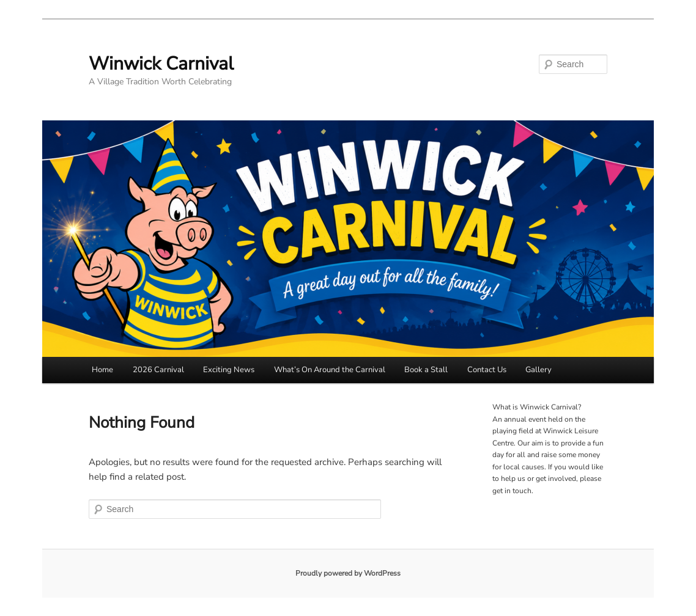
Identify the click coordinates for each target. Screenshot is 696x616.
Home (102, 370)
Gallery (539, 370)
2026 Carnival (158, 370)
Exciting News (229, 370)
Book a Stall (426, 370)
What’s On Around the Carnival (330, 370)
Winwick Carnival (161, 64)
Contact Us (487, 370)
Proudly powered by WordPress (348, 573)
